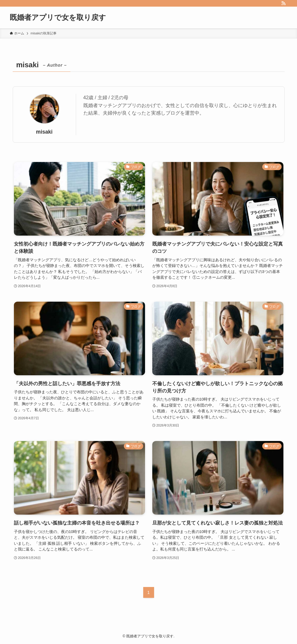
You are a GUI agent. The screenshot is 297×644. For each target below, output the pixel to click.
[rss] (283, 3)
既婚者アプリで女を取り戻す (58, 17)
